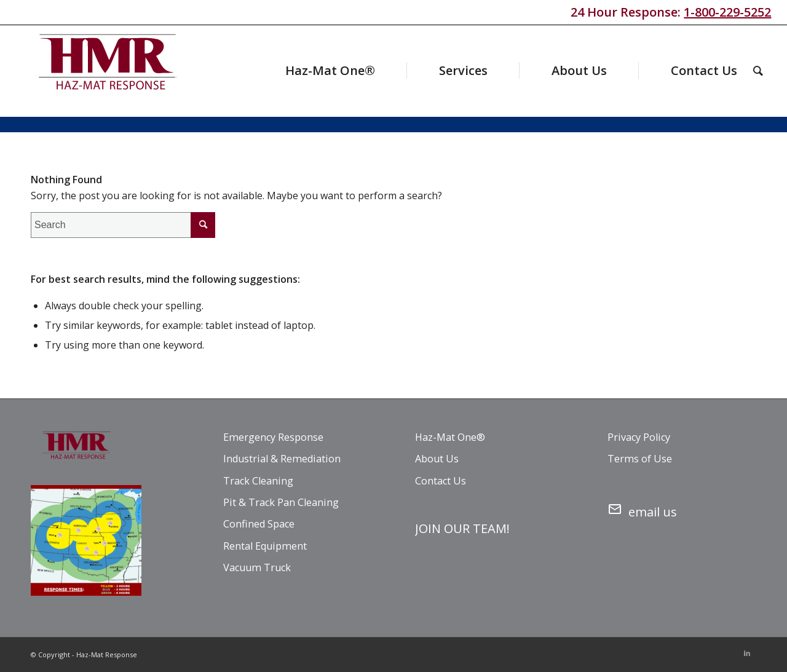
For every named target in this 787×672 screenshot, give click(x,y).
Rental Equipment (265, 546)
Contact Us (441, 481)
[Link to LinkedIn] (747, 653)
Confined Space (259, 524)
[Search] (758, 71)
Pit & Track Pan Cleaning (281, 502)
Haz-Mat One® (450, 437)
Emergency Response (273, 437)
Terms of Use (640, 459)
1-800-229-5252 (727, 12)
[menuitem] (306, 71)
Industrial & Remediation (282, 459)
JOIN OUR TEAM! (462, 528)
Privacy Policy (639, 437)
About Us (437, 459)
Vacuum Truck (257, 567)
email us (642, 510)
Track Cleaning (258, 481)
